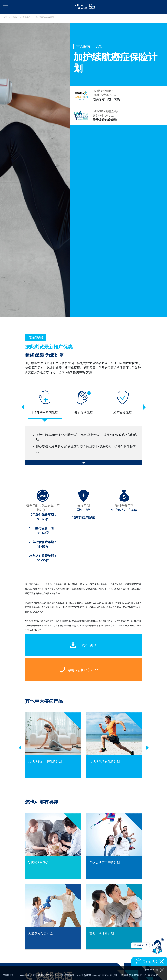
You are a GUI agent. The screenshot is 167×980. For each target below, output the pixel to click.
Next (145, 407)
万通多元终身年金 (41, 933)
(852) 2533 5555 (94, 670)
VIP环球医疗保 (38, 863)
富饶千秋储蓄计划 (102, 933)
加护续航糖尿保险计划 (105, 762)
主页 (5, 17)
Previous (23, 407)
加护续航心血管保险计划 (45, 762)
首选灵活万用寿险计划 (105, 863)
